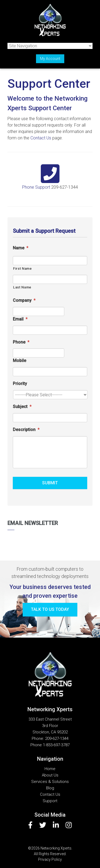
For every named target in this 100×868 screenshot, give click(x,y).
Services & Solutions (50, 782)
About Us (50, 775)
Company (24, 300)
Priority (20, 384)
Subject (22, 407)
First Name (23, 269)
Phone (21, 342)
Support (50, 801)
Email (20, 319)
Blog (50, 788)
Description (26, 430)
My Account (50, 59)
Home (50, 769)
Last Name (22, 287)
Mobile (19, 361)
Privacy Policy (50, 859)
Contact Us (41, 138)
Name (21, 248)
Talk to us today (50, 609)
